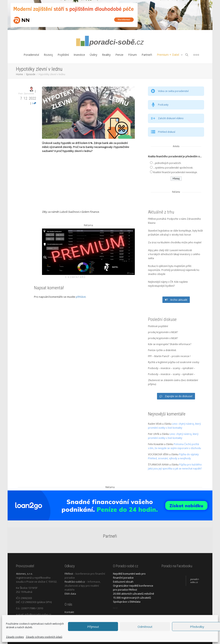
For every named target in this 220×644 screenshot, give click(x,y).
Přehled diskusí (167, 132)
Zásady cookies (15, 637)
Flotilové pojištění (158, 326)
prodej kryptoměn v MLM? (163, 332)
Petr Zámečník (26, 93)
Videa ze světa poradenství (173, 91)
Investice (79, 55)
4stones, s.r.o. (24, 574)
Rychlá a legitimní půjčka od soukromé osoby (174, 362)
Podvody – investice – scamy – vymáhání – (171, 368)
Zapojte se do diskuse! (176, 396)
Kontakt (69, 612)
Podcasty (163, 105)
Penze (119, 55)
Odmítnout (145, 627)
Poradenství (31, 55)
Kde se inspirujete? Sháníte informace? (170, 344)
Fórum (132, 55)
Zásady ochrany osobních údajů (44, 637)
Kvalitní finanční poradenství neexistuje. (175, 172)
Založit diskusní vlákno (171, 118)
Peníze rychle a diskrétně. (162, 350)
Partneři (147, 55)
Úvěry (93, 55)
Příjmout (93, 627)
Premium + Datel (168, 55)
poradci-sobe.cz (195, 581)
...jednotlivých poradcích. (167, 163)
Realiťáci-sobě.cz (75, 582)
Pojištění (63, 55)
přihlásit (81, 297)
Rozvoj (48, 55)
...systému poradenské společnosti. (173, 168)
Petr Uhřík (154, 434)
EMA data (70, 594)
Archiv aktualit (176, 300)
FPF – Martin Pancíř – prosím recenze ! (169, 356)
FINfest (69, 574)
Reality (106, 55)
